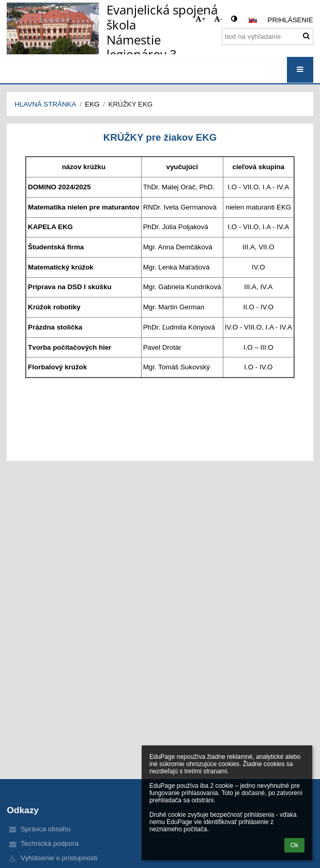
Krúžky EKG (131, 104)
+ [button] (201, 19)
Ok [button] (294, 845)
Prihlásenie (291, 20)
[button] (253, 20)
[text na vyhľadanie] (268, 36)
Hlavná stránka (45, 104)
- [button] (218, 19)
